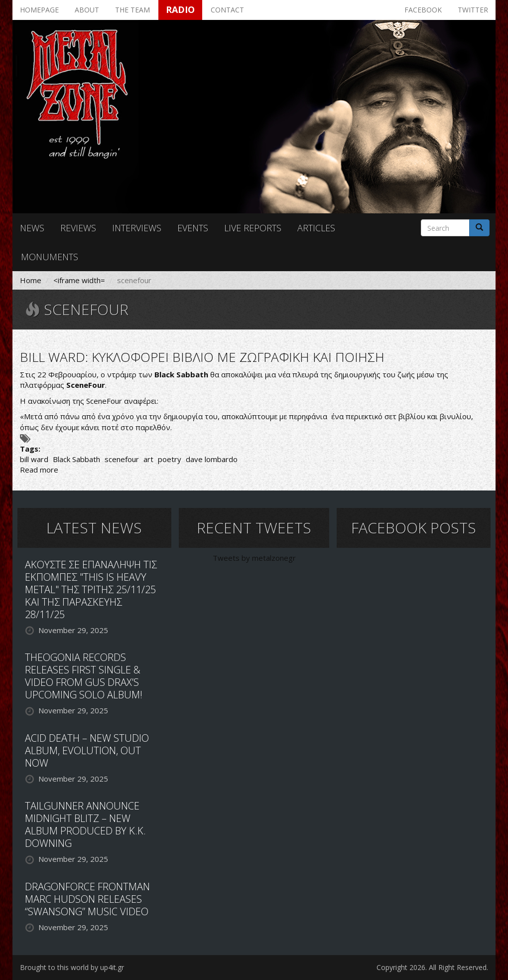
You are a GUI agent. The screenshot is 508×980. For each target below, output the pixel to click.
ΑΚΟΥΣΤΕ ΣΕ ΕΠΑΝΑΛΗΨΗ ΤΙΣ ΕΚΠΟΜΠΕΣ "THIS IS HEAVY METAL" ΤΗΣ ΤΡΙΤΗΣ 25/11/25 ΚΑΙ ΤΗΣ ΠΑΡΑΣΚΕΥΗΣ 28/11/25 (91, 589)
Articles (316, 228)
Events (193, 228)
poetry (170, 459)
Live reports (253, 228)
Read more (39, 470)
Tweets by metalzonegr (254, 558)
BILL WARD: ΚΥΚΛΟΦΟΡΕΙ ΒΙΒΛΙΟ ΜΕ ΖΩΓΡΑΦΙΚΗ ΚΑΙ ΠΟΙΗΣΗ (202, 357)
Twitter (473, 10)
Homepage (39, 10)
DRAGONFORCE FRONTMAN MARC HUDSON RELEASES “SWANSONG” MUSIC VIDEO (87, 899)
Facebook (423, 10)
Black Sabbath (76, 459)
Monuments (50, 257)
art (148, 459)
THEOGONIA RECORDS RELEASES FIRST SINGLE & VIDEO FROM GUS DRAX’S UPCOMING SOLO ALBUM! (84, 676)
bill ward (34, 459)
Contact (227, 10)
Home (31, 280)
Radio (180, 9)
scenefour (122, 459)
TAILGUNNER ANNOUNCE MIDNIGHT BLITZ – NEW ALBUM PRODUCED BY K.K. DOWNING (85, 824)
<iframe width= (79, 280)
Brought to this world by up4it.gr (72, 967)
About (87, 10)
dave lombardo (212, 459)
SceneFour (86, 385)
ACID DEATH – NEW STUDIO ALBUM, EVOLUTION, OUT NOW (87, 750)
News (32, 228)
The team (132, 10)
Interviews (137, 228)
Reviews (78, 228)
